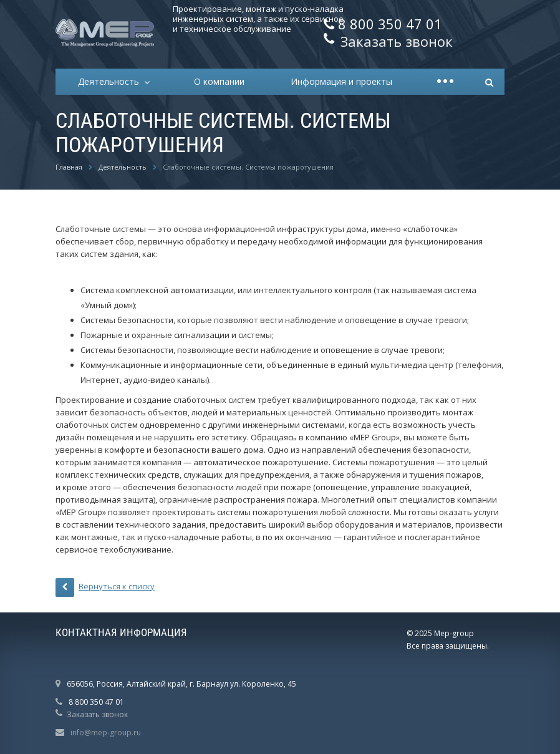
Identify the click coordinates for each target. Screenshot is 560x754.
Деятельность (111, 81)
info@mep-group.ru (106, 732)
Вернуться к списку (105, 587)
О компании (219, 81)
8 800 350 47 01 (390, 24)
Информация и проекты (341, 81)
